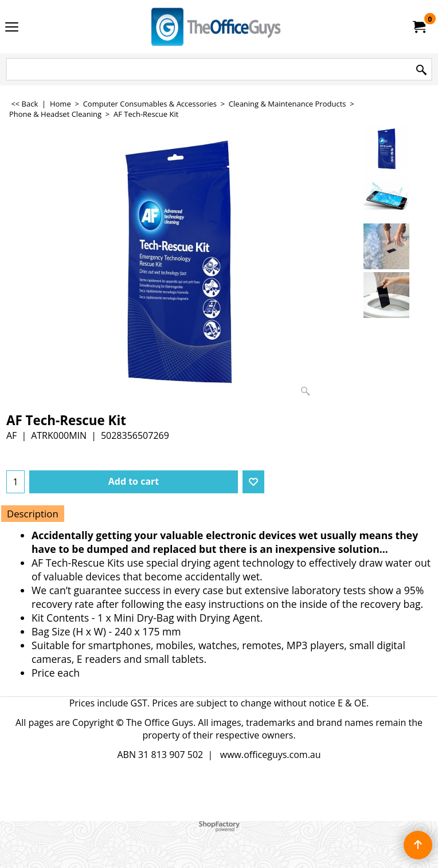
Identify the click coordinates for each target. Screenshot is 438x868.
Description (33, 514)
